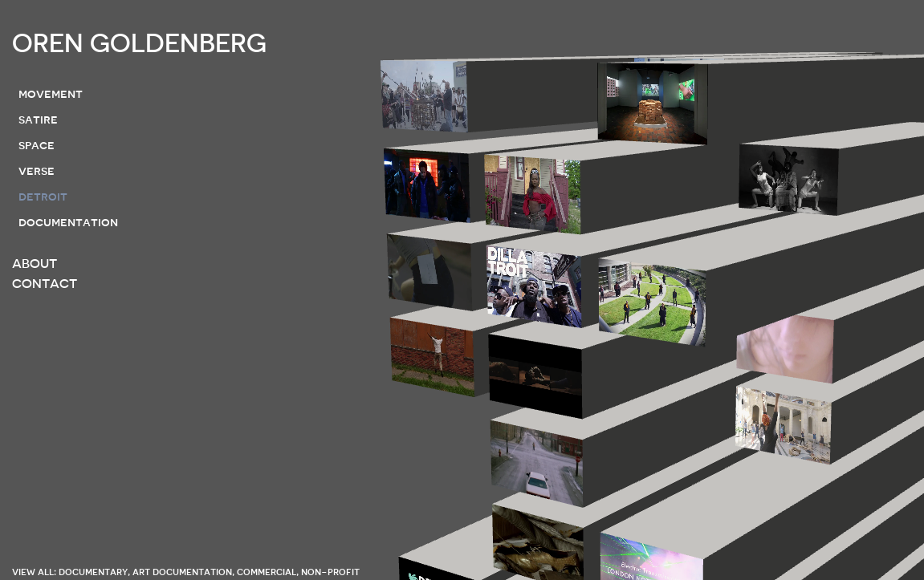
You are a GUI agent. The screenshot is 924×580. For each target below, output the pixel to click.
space (37, 145)
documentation (68, 222)
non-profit (330, 572)
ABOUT (35, 264)
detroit (43, 197)
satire (38, 120)
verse (37, 171)
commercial (267, 572)
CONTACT (45, 284)
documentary (93, 572)
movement (51, 94)
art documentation (182, 572)
